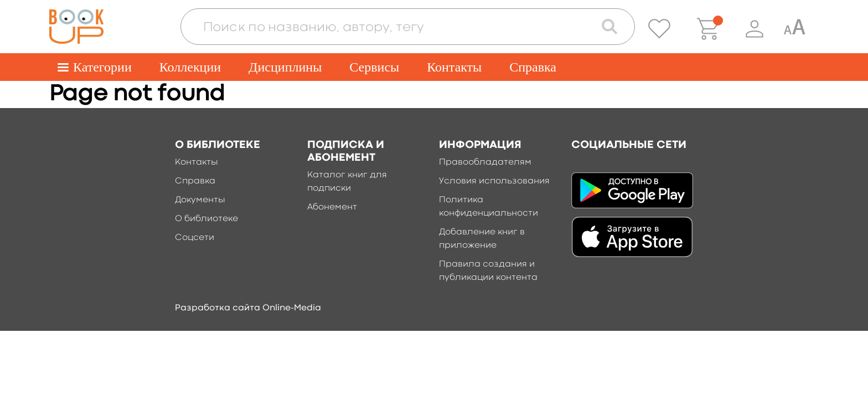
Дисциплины (285, 67)
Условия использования (494, 181)
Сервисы (374, 67)
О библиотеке (206, 219)
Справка (533, 67)
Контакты (454, 67)
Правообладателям (485, 162)
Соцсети (195, 238)
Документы (200, 200)
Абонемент (332, 207)
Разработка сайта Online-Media (248, 308)
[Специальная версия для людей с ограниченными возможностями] (794, 29)
